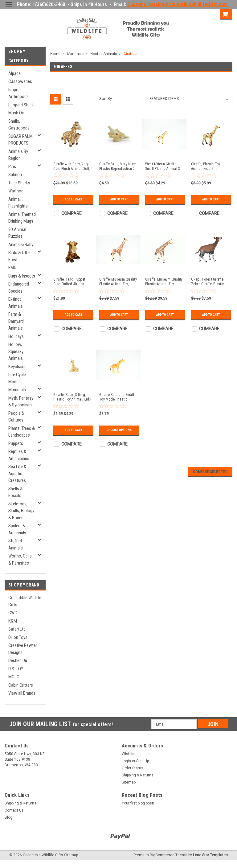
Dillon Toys (18, 637)
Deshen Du (18, 660)
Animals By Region (18, 155)
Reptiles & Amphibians (19, 455)
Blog (8, 817)
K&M (13, 621)
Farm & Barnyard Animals (16, 321)
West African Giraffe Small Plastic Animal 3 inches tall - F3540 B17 (163, 167)
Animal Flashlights (18, 203)
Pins (12, 167)
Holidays (16, 336)
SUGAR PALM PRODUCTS (20, 140)
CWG (13, 613)
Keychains (17, 367)
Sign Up (209, 14)
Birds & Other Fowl (20, 256)
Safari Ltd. (17, 629)
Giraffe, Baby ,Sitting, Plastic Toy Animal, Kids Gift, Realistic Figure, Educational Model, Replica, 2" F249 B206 (72, 397)
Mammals (17, 390)
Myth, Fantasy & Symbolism (21, 402)
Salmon (15, 175)
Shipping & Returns (138, 775)
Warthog (16, 191)
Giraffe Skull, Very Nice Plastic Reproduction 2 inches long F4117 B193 (117, 167)
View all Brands (22, 693)
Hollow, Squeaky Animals (16, 351)
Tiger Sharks (19, 183)
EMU (12, 268)
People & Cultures (16, 417)
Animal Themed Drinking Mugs (22, 218)
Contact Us (14, 810)
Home (55, 54)
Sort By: (106, 99)
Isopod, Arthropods (18, 93)
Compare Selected (210, 472)
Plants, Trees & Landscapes (22, 432)
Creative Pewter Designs (23, 649)
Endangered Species (19, 288)
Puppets (16, 443)
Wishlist (129, 754)
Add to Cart (74, 199)
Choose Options (119, 430)
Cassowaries (20, 81)
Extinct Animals (16, 303)
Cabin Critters (21, 685)
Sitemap (129, 782)
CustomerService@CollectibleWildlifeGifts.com (178, 4)
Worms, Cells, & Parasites (20, 559)
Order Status (133, 768)
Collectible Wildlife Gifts (25, 601)
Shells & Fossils (16, 492)
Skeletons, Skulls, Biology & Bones (21, 511)
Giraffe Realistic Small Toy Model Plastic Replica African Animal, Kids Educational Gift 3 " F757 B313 (117, 397)
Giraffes (130, 54)
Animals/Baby (21, 245)
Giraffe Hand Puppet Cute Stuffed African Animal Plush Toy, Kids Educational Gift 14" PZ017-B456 (71, 282)
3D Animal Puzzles (17, 233)
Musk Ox (16, 113)
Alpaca (14, 73)
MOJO (14, 677)
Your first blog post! (138, 803)
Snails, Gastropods (19, 125)
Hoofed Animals (104, 54)
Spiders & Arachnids (17, 529)
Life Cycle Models (17, 378)
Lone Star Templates (210, 855)
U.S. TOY (16, 669)
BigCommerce (162, 855)
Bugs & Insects (22, 276)
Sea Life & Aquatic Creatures (17, 473)
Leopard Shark (21, 105)
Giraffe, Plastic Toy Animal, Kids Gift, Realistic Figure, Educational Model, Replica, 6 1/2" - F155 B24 (208, 167)
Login (188, 14)
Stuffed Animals (16, 544)
